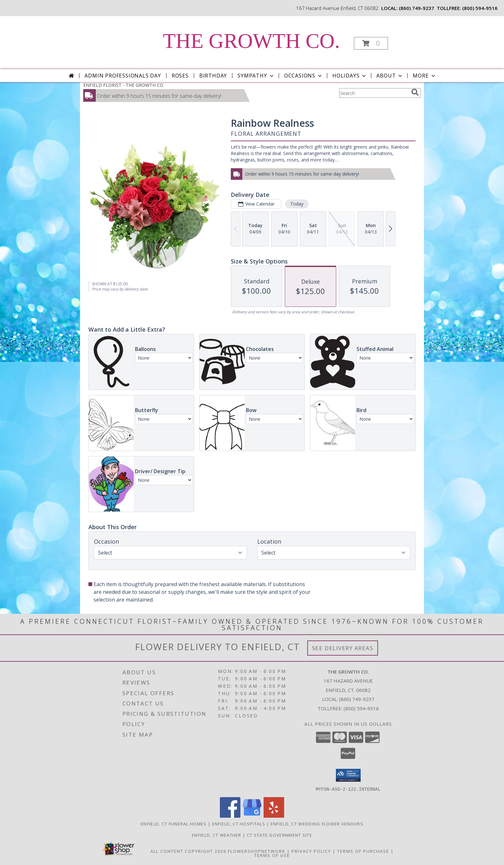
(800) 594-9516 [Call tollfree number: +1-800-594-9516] (480, 8)
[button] (371, 43)
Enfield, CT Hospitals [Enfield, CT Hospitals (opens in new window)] (239, 824)
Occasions (304, 76)
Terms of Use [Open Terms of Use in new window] (272, 855)
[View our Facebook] (230, 816)
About (390, 76)
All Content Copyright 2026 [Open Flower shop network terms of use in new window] (188, 851)
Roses (180, 76)
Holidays (350, 76)
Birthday (213, 76)
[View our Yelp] (274, 816)
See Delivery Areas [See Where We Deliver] (343, 648)
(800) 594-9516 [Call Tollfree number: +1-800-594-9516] (361, 708)
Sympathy (256, 76)
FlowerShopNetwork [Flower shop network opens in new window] (257, 851)
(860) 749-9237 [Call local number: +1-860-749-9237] (417, 8)
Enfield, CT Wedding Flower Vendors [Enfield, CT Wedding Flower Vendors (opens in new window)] (317, 824)
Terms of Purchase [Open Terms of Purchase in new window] (363, 851)
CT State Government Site (279, 835)
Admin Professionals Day (123, 76)
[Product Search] (374, 93)
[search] (415, 92)
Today (297, 204)
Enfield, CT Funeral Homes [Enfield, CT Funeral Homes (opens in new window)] (174, 824)
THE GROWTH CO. (252, 41)
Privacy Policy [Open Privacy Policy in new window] (311, 851)
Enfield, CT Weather (217, 835)
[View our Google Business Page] (252, 816)
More (424, 76)
